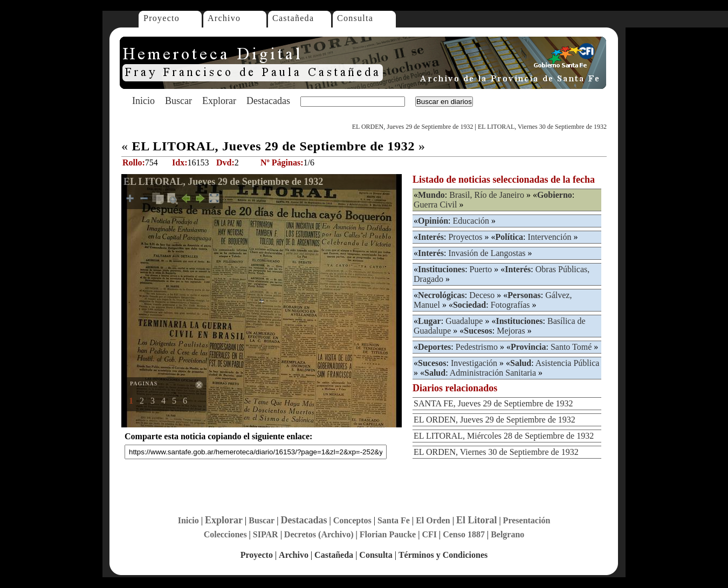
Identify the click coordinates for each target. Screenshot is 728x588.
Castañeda (293, 18)
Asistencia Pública (568, 363)
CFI (429, 534)
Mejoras (511, 331)
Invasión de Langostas (487, 253)
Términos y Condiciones (443, 555)
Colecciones (225, 534)
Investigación (474, 363)
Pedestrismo (477, 347)
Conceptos (352, 520)
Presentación (527, 520)
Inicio (143, 101)
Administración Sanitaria (493, 373)
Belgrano (507, 534)
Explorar (219, 101)
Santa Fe (394, 520)
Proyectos (465, 237)
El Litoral (477, 520)
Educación (471, 221)
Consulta (355, 18)
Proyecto (162, 18)
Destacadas (268, 101)
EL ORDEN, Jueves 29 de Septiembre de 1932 (413, 127)
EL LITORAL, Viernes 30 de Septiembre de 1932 (542, 127)
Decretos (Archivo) (319, 534)
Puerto (481, 269)
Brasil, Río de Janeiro (487, 195)
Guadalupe (464, 321)
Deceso (482, 295)
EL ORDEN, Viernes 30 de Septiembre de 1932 (496, 452)
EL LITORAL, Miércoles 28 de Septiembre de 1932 (504, 436)
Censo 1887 (464, 534)
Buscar (178, 101)
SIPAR (266, 534)
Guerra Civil (435, 205)
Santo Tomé (571, 347)
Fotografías (510, 305)
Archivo (224, 18)
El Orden (433, 520)
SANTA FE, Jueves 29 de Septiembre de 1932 (493, 403)
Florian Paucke (388, 534)
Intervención (550, 237)
